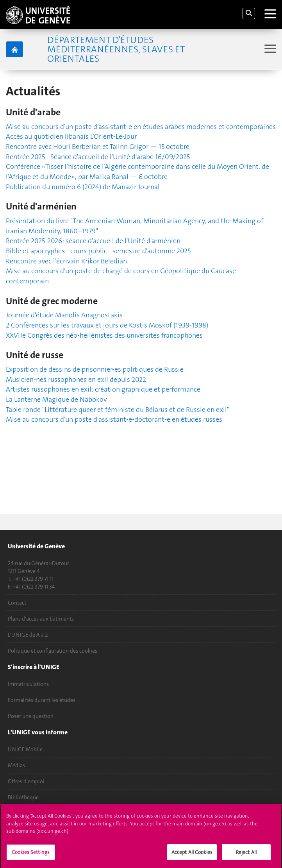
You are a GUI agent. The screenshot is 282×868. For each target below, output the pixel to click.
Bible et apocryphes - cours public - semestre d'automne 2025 (98, 251)
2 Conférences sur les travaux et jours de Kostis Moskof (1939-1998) (107, 325)
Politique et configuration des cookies (53, 651)
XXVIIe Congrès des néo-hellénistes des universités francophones (104, 335)
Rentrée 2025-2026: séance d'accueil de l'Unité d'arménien (93, 241)
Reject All (246, 855)
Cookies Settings (31, 855)
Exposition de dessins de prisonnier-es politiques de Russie (95, 369)
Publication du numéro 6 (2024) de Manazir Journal (83, 187)
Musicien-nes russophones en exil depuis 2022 (76, 379)
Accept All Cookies (192, 855)
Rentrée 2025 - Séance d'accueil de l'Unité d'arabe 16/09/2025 (98, 157)
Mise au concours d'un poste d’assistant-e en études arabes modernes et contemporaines (141, 127)
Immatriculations (28, 684)
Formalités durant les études (42, 700)
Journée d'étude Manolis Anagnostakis (64, 315)
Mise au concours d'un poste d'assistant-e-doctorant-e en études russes (114, 419)
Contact (17, 603)
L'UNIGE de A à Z (28, 635)
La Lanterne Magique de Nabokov (56, 399)
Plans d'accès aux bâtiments (41, 619)
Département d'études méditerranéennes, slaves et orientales (116, 49)
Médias (16, 765)
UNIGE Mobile (25, 749)
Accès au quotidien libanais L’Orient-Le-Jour (71, 136)
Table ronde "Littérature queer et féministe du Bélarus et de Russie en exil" (118, 410)
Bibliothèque (23, 797)
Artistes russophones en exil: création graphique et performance (103, 389)
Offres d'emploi (26, 781)
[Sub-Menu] (269, 49)
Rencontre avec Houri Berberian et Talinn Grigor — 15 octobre (98, 147)
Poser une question (31, 716)
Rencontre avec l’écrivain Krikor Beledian (66, 261)
